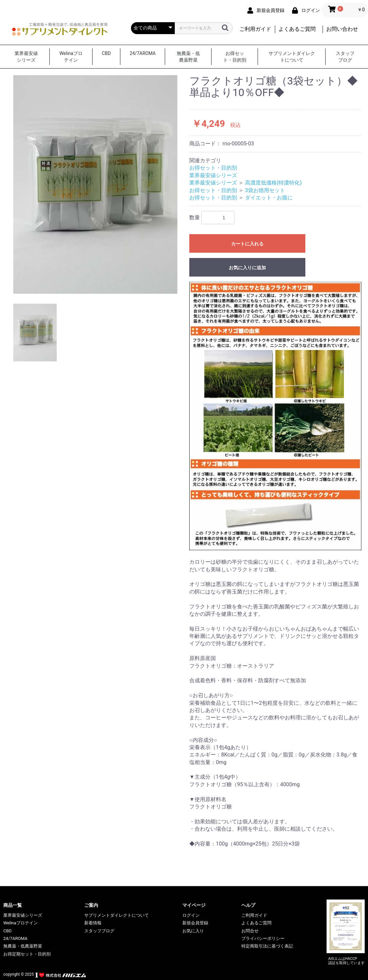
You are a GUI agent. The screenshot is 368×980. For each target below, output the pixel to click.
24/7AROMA (143, 53)
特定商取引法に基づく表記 (267, 946)
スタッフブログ (345, 57)
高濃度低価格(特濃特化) (273, 183)
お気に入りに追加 (247, 268)
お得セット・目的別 (235, 57)
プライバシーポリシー (263, 938)
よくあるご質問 (297, 29)
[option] (95, 184)
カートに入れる (247, 244)
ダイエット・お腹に (269, 198)
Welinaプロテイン (71, 57)
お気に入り (193, 931)
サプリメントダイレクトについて (292, 57)
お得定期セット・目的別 (27, 954)
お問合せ (250, 931)
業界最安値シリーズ (26, 57)
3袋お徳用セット (265, 190)
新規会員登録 (195, 923)
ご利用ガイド (255, 29)
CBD (106, 53)
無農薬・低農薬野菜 (188, 57)
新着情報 (93, 923)
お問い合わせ (342, 29)
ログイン (191, 915)
